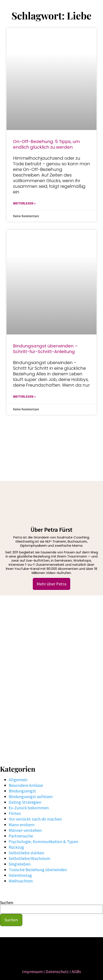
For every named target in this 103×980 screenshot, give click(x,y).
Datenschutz (57, 971)
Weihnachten (21, 881)
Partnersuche (21, 836)
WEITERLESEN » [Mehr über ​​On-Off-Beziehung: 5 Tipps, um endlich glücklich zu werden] (24, 203)
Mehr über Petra (51, 584)
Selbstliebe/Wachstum (29, 858)
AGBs (76, 971)
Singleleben (20, 864)
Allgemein (18, 780)
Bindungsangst (22, 791)
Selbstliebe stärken (26, 853)
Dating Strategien (25, 802)
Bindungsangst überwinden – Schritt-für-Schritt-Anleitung (45, 349)
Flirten (15, 813)
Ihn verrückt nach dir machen (35, 819)
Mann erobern (22, 825)
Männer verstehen (25, 830)
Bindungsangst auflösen (31, 796)
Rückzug (16, 847)
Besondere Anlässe (26, 785)
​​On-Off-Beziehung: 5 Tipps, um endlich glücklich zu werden (46, 144)
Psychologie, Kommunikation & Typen (43, 841)
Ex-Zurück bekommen (29, 808)
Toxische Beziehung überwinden (38, 870)
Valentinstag (20, 875)
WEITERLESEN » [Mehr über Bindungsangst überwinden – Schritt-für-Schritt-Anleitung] (24, 396)
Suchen (7, 903)
